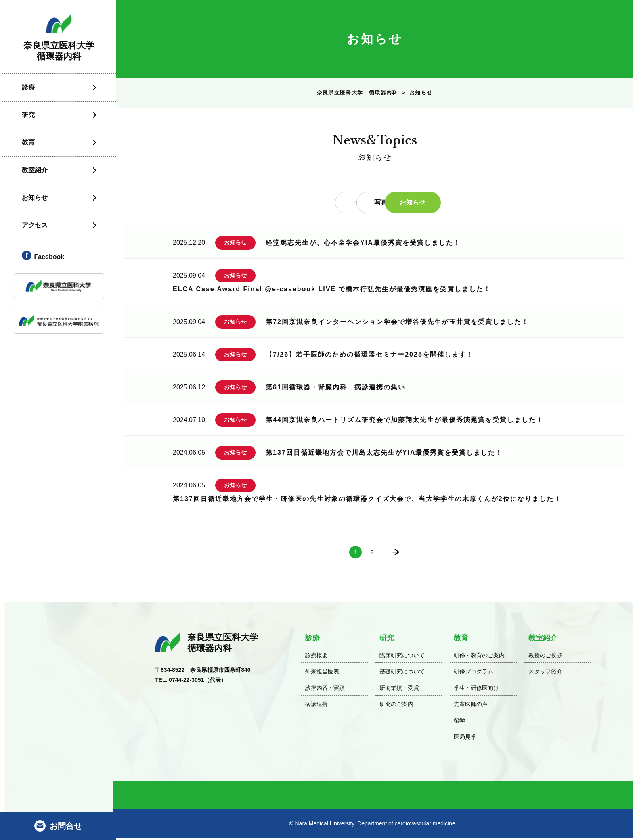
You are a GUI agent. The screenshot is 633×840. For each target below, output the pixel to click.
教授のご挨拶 (545, 658)
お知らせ (33, 202)
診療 (27, 91)
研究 (27, 119)
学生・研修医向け (476, 690)
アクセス (33, 229)
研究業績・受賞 (399, 690)
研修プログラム (474, 674)
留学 (459, 723)
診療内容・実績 (325, 690)
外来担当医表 (322, 674)
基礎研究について (402, 674)
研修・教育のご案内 (479, 658)
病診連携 (316, 706)
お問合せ (66, 826)
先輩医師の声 (471, 706)
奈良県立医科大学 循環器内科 (357, 94)
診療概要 (316, 658)
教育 (27, 147)
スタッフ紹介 (545, 674)
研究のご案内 (396, 706)
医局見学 (465, 739)
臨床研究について (402, 658)
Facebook (47, 261)
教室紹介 (33, 174)
